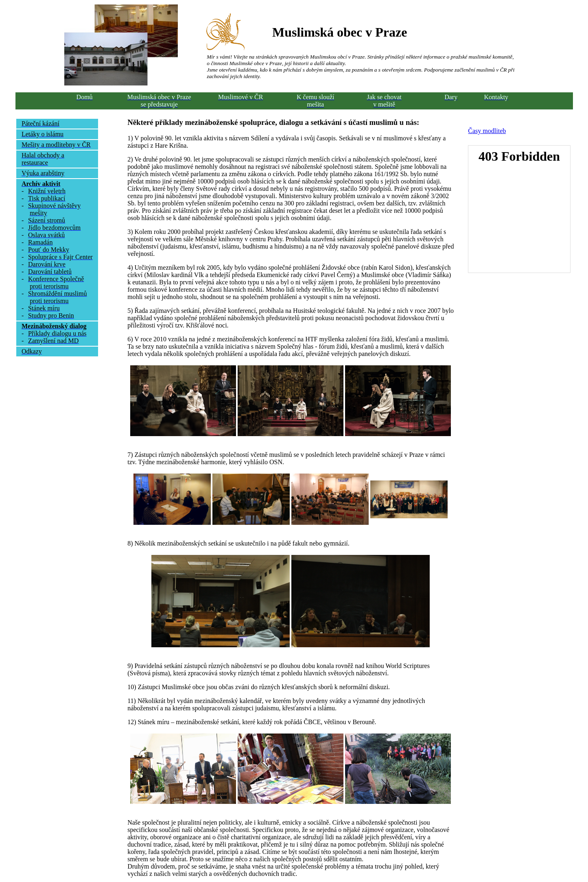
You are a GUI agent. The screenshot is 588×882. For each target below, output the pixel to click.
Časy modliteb (487, 131)
